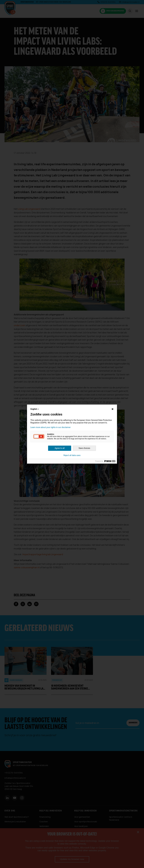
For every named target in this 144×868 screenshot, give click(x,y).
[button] (39, 436)
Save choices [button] (84, 448)
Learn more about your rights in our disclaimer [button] (50, 427)
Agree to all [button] (60, 448)
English (35, 409)
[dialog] (72, 434)
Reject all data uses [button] (72, 455)
